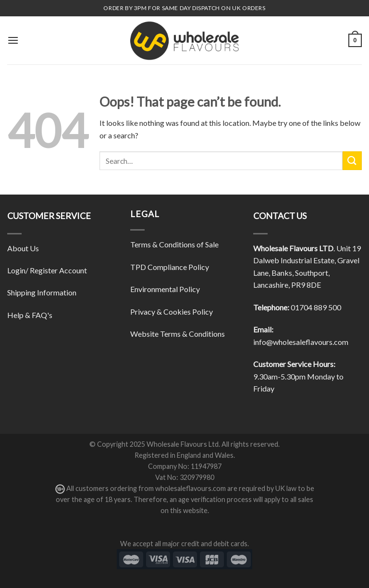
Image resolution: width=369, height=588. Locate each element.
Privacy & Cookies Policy (172, 312)
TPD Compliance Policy (170, 267)
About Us (23, 248)
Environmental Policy (165, 289)
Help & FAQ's (30, 315)
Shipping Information (42, 292)
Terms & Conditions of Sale (174, 244)
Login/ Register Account (47, 270)
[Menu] (13, 40)
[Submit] (352, 161)
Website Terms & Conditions (178, 334)
